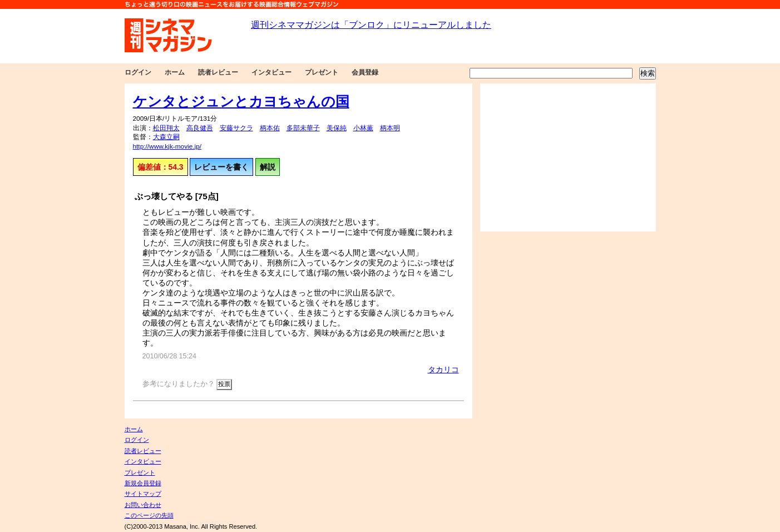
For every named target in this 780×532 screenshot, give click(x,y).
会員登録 (365, 72)
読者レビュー (218, 72)
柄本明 (390, 128)
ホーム (175, 72)
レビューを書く (221, 167)
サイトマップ (143, 494)
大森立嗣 (166, 137)
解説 (268, 167)
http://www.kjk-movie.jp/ (167, 146)
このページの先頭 (149, 515)
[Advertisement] (568, 157)
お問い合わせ (143, 505)
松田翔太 (166, 128)
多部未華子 (303, 128)
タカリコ (443, 370)
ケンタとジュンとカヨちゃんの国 (241, 101)
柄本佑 (270, 128)
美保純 (337, 128)
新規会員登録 (143, 483)
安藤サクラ (236, 128)
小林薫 (363, 128)
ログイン (138, 72)
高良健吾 (200, 128)
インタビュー (271, 72)
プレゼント (322, 72)
